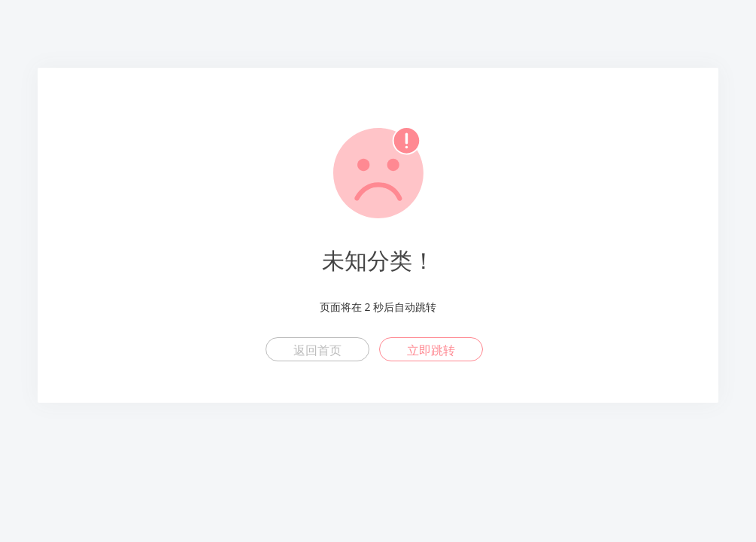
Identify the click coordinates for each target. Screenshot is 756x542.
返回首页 (317, 350)
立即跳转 (431, 350)
